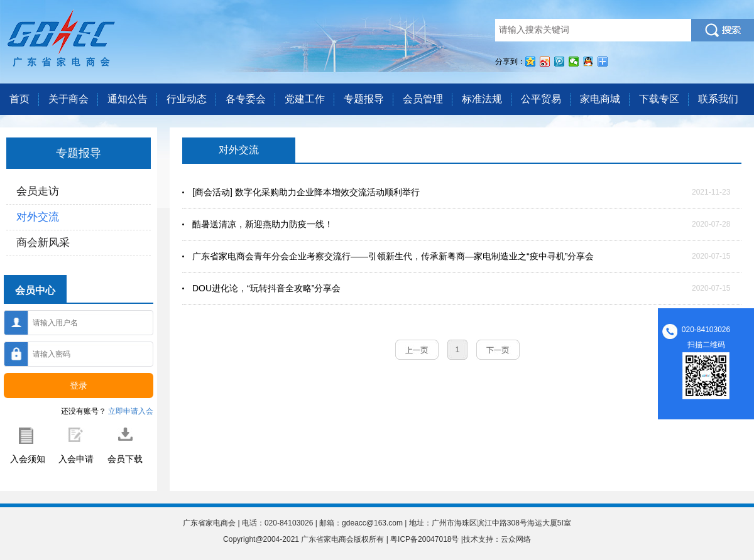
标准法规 (482, 99)
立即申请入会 (131, 411)
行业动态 (187, 99)
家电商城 (600, 99)
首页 (19, 99)
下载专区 (659, 99)
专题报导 (364, 99)
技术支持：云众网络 (497, 539)
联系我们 (718, 99)
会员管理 (423, 99)
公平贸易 (541, 99)
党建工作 (305, 99)
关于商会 (68, 99)
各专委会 (246, 99)
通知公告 (128, 99)
